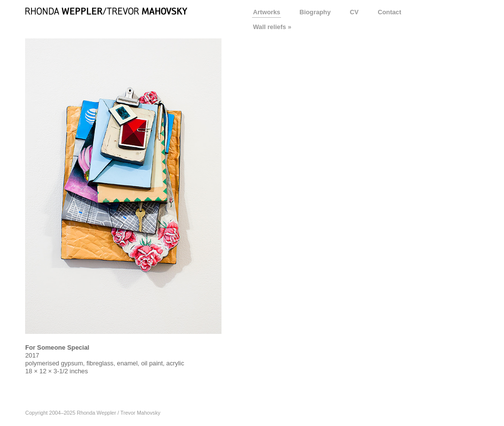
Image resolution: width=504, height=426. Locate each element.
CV (354, 12)
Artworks (267, 12)
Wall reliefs (269, 27)
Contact (390, 12)
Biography (315, 12)
